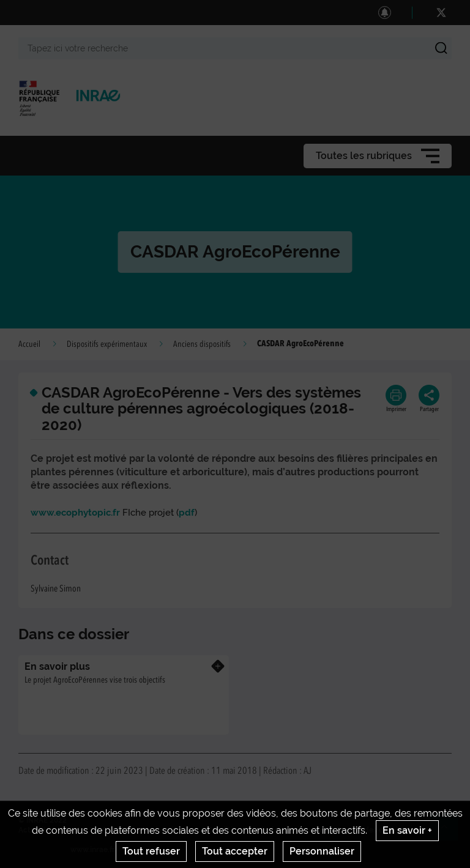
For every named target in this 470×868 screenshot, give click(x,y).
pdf (187, 513)
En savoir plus (57, 666)
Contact (78, 830)
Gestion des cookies (371, 830)
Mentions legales (168, 830)
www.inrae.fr (93, 850)
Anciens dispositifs (202, 344)
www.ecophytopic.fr (75, 513)
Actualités (36, 830)
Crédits (115, 830)
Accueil (29, 344)
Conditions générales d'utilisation (267, 830)
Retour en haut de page (449, 832)
